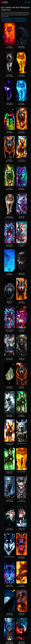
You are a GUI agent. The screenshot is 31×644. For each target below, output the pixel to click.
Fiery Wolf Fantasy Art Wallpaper (9, 444)
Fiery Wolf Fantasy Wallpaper (22, 160)
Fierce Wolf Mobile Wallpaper (9, 75)
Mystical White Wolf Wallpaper (9, 416)
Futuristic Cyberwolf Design (22, 501)
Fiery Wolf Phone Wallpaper (9, 47)
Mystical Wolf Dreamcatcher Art (9, 586)
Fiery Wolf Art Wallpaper (22, 387)
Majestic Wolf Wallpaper (9, 302)
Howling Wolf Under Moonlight (9, 614)
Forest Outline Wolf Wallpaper (9, 387)
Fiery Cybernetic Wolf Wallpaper (22, 557)
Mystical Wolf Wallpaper (9, 557)
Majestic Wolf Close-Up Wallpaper (9, 217)
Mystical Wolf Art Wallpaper (22, 359)
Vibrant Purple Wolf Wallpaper (9, 104)
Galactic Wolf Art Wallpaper (22, 217)
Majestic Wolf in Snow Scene (22, 529)
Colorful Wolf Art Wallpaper (22, 331)
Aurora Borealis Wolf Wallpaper (9, 359)
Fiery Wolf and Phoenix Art (22, 614)
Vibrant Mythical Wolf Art (22, 246)
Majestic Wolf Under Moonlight (9, 501)
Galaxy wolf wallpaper (21, 19)
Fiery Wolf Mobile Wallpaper (22, 132)
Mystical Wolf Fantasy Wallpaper (9, 642)
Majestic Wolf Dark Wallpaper (22, 274)
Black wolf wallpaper (7, 19)
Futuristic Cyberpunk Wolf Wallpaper (9, 331)
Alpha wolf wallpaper (20, 21)
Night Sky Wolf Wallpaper (9, 274)
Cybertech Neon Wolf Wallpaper (9, 246)
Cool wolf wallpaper (7, 21)
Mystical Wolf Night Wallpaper (22, 642)
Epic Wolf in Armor (22, 443)
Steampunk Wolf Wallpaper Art (9, 472)
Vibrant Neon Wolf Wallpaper (9, 132)
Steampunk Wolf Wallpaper (22, 416)
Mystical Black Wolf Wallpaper (22, 47)
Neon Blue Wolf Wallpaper (22, 104)
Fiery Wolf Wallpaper (22, 472)
